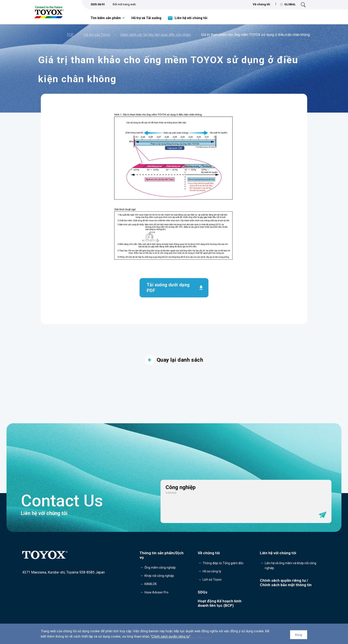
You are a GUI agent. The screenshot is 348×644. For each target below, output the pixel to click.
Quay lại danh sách (174, 360)
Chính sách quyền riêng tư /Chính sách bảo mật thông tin (286, 583)
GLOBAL (288, 4)
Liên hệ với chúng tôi (191, 18)
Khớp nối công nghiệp (159, 576)
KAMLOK (151, 584)
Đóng (299, 635)
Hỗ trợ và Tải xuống (146, 18)
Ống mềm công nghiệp (160, 568)
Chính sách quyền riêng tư (170, 636)
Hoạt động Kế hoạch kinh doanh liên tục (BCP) (220, 603)
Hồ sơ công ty (212, 571)
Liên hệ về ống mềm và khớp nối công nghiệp (291, 566)
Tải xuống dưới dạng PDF (168, 288)
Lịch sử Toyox (212, 580)
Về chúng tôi (261, 4)
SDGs (203, 592)
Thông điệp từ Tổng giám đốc (223, 563)
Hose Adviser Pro (156, 592)
